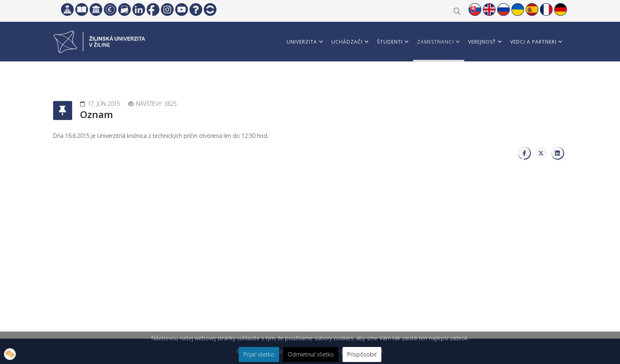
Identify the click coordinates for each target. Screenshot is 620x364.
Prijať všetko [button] (259, 354)
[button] (10, 354)
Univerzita (302, 42)
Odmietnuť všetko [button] (311, 354)
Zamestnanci (435, 42)
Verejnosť (482, 42)
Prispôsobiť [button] (362, 354)
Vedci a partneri (533, 42)
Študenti (390, 42)
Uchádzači (347, 42)
